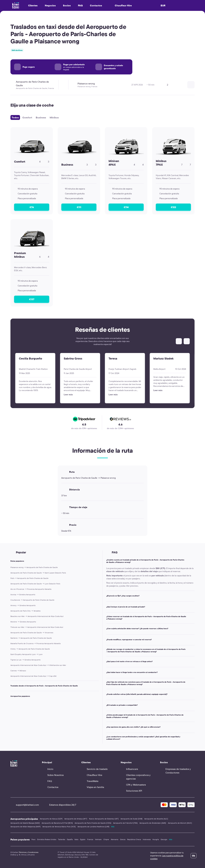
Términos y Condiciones (29, 852)
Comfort (27, 117)
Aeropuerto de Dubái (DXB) (131, 819)
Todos (15, 117)
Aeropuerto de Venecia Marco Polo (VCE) (59, 827)
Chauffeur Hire (121, 5)
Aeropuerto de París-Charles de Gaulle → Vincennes (32, 633)
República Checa (134, 839)
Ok (194, 856)
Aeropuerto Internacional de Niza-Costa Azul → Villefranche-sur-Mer (38, 665)
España (70, 839)
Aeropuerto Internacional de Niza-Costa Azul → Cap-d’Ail (33, 676)
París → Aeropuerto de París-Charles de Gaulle (29, 578)
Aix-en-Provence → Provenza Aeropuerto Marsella (31, 589)
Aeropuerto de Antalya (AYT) (76, 819)
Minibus (54, 117)
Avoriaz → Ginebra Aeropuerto (23, 594)
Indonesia (147, 839)
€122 (173, 207)
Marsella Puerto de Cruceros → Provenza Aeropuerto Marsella (36, 643)
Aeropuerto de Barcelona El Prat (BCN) (57, 823)
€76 (32, 207)
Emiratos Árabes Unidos (47, 839)
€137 (32, 299)
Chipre (106, 839)
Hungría (156, 839)
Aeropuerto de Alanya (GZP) (51, 819)
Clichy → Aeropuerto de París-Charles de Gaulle (30, 649)
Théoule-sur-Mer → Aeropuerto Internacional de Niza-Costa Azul (37, 627)
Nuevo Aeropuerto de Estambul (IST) (104, 819)
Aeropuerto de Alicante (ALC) (156, 819)
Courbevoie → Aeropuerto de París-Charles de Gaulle (32, 600)
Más (113, 827)
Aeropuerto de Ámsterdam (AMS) (153, 823)
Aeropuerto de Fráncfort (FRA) (125, 823)
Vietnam (98, 839)
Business (41, 117)
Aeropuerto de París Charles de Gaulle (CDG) (93, 823)
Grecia (123, 839)
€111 (79, 207)
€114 (126, 207)
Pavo (33, 839)
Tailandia (62, 839)
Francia (90, 839)
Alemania (115, 839)
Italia (76, 839)
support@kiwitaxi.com (25, 805)
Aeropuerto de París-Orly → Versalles (25, 611)
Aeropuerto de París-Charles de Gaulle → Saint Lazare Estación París (38, 573)
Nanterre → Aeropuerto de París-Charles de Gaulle (31, 638)
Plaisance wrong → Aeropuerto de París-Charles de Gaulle (34, 567)
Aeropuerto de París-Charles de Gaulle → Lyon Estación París (35, 584)
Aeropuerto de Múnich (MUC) (180, 823)
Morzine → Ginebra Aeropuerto (23, 622)
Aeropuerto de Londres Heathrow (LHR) (93, 827)
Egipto (83, 839)
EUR (163, 5)
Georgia (164, 839)
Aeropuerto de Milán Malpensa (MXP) (26, 827)
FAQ (80, 5)
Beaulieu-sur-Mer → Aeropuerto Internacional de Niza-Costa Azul (37, 616)
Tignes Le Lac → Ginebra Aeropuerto (26, 660)
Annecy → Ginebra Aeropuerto (23, 605)
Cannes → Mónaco (18, 671)
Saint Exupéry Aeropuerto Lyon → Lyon (26, 654)
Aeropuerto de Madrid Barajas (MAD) (25, 823)
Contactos (96, 5)
